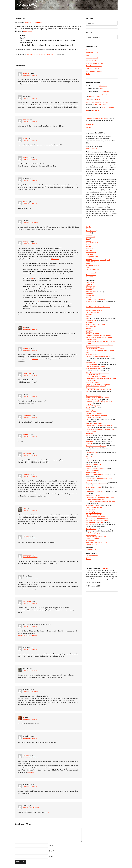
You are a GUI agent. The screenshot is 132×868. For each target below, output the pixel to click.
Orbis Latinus (90, 464)
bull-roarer (35, 359)
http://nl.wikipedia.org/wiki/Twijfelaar (29, 635)
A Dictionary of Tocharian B (95, 541)
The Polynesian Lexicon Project (96, 561)
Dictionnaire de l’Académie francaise (98, 398)
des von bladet (28, 454)
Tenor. (88, 55)
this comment (56, 259)
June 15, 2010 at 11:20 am (32, 223)
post (33, 278)
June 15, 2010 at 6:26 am (31, 122)
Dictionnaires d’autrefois (94, 406)
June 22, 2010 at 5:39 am (31, 757)
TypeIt (88, 331)
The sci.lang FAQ (92, 340)
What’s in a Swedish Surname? (96, 63)
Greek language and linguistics (96, 451)
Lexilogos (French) (92, 404)
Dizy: (88, 417)
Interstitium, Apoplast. (93, 58)
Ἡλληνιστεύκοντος (92, 300)
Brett (88, 110)
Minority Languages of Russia (95, 496)
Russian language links (93, 503)
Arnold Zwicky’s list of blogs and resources (100, 319)
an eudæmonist (91, 239)
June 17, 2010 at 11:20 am (32, 578)
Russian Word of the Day (94, 529)
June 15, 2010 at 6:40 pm (31, 397)
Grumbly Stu (27, 73)
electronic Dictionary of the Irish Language (99, 424)
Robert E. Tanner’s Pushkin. (95, 66)
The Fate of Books (92, 281)
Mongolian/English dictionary (95, 550)
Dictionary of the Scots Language (97, 366)
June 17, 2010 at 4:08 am (31, 511)
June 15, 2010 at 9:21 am (31, 160)
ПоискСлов (90, 475)
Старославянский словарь (95, 520)
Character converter (92, 584)
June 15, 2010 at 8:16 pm (31, 437)
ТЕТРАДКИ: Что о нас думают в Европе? (100, 264)
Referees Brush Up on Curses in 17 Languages (42, 54)
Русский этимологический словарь (98, 477)
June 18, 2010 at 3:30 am (31, 604)
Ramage (89, 600)
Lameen (89, 99)
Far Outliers (90, 251)
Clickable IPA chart (92, 334)
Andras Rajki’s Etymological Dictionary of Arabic (101, 361)
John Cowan (27, 475)
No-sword (89, 243)
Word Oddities (91, 580)
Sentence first (90, 304)
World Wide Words (92, 439)
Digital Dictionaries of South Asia (96, 552)
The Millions (90, 284)
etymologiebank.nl (92, 381)
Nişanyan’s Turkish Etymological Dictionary (100, 556)
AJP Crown (27, 120)
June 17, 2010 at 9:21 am (31, 557)
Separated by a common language (97, 309)
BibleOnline (90, 346)
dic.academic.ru (91, 473)
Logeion (89, 447)
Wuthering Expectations (94, 271)
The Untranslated (92, 279)
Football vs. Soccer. (96, 97)
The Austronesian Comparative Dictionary (99, 559)
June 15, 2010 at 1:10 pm (31, 350)
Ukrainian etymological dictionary (97, 535)
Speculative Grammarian (94, 578)
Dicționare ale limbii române (95, 421)
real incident (31, 772)
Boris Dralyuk (90, 273)
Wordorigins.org (28, 31)
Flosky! (88, 74)
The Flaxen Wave (92, 262)
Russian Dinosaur (92, 266)
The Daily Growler (92, 232)
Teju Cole (106, 609)
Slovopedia (90, 466)
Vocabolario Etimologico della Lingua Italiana (100, 415)
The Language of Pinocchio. (95, 71)
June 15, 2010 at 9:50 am (31, 204)
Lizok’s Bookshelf (92, 256)
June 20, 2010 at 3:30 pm (31, 738)
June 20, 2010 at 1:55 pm (31, 720)
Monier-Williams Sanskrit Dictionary (97, 554)
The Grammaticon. (105, 91)
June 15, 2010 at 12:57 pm (32, 329)
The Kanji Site (91, 548)
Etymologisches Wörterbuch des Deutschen (100, 374)
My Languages (91, 124)
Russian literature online (94, 505)
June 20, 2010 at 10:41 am (32, 671)
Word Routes (90, 302)
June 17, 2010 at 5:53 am (31, 538)
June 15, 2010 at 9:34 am (31, 244)
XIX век (88, 269)
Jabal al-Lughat (91, 294)
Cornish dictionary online (94, 432)
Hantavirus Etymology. (93, 52)
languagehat (28, 22)
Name (51, 846)
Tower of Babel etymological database (98, 443)
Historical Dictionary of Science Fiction (98, 576)
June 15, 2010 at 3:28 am (31, 75)
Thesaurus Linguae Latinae (95, 389)
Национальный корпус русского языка (99, 507)
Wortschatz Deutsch (92, 372)
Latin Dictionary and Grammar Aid (97, 387)
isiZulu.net (37, 302)
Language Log (91, 289)
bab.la (88, 329)
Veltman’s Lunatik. (92, 60)
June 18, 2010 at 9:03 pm (31, 650)
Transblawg (90, 247)
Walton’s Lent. (91, 50)
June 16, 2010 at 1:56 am (31, 456)
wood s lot (89, 234)
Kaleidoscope (90, 230)
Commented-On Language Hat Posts (98, 119)
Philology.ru (90, 488)
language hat (27, 157)
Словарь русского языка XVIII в (96, 524)
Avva (88, 241)
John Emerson (28, 374)
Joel (25, 327)
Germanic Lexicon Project (94, 364)
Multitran (89, 321)
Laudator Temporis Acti (93, 275)
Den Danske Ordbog (93, 383)
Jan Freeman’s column (98, 582)
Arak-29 (89, 434)
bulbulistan (90, 298)
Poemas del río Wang (93, 260)
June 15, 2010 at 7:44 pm (31, 418)
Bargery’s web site (92, 567)
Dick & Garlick (91, 296)
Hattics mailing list (92, 590)
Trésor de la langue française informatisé (99, 394)
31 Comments (40, 22)
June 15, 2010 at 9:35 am (31, 181)
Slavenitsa (89, 492)
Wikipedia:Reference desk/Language (98, 338)
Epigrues (89, 249)
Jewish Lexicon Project (93, 349)
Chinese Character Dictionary (95, 544)
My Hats (89, 128)
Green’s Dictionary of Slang (95, 325)
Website (52, 857)
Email (51, 851)
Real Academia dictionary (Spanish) (97, 411)
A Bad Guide (90, 258)
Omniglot (89, 342)
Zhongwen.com (91, 546)
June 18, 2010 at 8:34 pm (31, 627)
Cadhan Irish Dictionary (93, 426)
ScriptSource (90, 344)
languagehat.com (21, 5)
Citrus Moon (90, 598)
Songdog (89, 228)
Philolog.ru (89, 490)
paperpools (90, 254)
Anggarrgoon (90, 291)
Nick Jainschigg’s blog (93, 596)
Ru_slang (89, 499)
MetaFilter (89, 236)
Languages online (92, 574)
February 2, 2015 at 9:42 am (32, 808)
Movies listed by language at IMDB (97, 571)
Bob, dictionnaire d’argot (94, 396)
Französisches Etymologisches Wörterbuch (100, 409)
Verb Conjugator (91, 436)
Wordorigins (90, 336)
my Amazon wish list (92, 149)
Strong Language (92, 311)
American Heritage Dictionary (95, 323)
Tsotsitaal (48, 812)
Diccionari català (91, 413)
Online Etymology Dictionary (95, 441)
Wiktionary (89, 327)
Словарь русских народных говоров (98, 516)
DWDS (88, 376)
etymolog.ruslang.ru (92, 484)
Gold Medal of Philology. (94, 69)
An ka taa (89, 563)
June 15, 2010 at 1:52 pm (31, 376)
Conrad (26, 139)
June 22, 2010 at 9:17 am (31, 787)
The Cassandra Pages (93, 245)
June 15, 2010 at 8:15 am (31, 141)
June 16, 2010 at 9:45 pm (31, 477)
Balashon (89, 306)
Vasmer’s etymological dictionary (96, 501)
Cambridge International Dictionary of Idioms (100, 351)
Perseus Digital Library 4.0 (94, 445)
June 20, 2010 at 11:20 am (32, 692)
